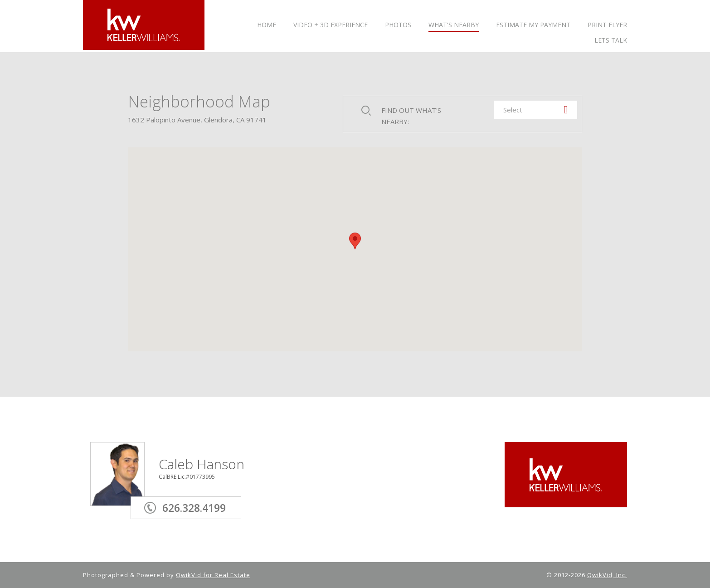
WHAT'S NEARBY (454, 25)
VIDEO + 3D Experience (331, 25)
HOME (267, 25)
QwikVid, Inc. (607, 575)
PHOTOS (398, 25)
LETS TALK (611, 41)
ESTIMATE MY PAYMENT (533, 25)
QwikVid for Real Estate (213, 575)
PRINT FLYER (607, 25)
